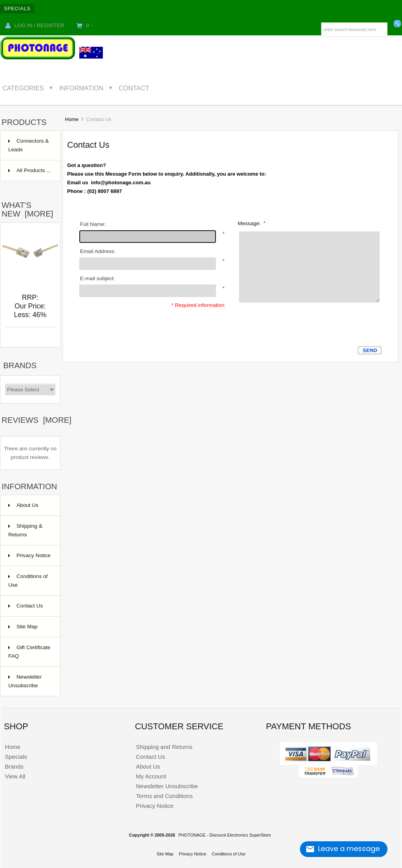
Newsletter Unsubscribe (25, 681)
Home (72, 119)
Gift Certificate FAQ (29, 652)
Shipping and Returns (164, 747)
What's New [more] (27, 209)
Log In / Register (35, 25)
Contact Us (26, 606)
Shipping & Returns (25, 530)
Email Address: (98, 251)
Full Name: (93, 224)
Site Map (23, 627)
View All (15, 776)
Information (81, 88)
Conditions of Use (28, 581)
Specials (17, 9)
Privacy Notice (29, 555)
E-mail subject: (98, 278)
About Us (23, 505)
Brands (20, 365)
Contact (134, 88)
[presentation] (296, 330)
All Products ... (30, 170)
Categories (23, 88)
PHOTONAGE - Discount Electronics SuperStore (225, 835)
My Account (151, 776)
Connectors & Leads (28, 145)
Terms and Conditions (164, 796)
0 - (84, 25)
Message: (251, 223)
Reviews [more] (37, 420)
